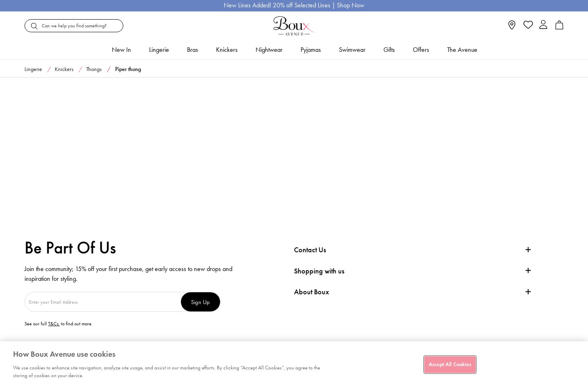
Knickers (227, 50)
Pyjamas (311, 50)
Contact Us (310, 250)
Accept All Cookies (450, 364)
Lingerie (159, 50)
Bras (193, 50)
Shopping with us (319, 271)
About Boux (312, 292)
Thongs (94, 69)
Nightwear (269, 50)
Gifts (389, 50)
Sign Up (200, 302)
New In (121, 50)
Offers (421, 50)
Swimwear (352, 50)
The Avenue (462, 50)
